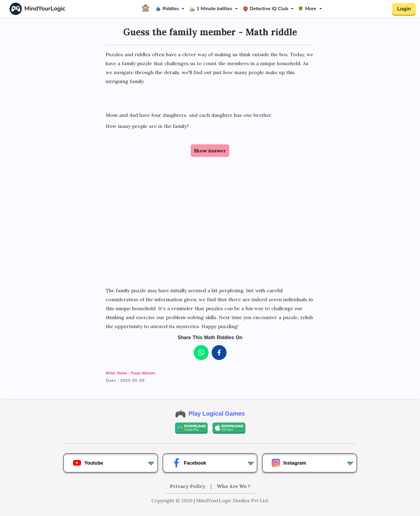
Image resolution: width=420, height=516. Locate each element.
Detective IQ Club (266, 9)
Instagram (289, 463)
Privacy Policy (188, 486)
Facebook (189, 463)
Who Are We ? (233, 486)
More (307, 9)
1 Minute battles (211, 9)
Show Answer (210, 151)
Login (404, 9)
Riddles (167, 9)
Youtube (88, 463)
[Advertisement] (210, 233)
